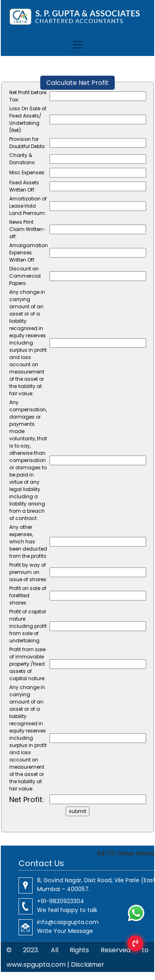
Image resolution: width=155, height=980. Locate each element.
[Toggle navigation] (78, 45)
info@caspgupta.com (68, 922)
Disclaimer (88, 965)
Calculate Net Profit (77, 83)
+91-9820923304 (61, 901)
